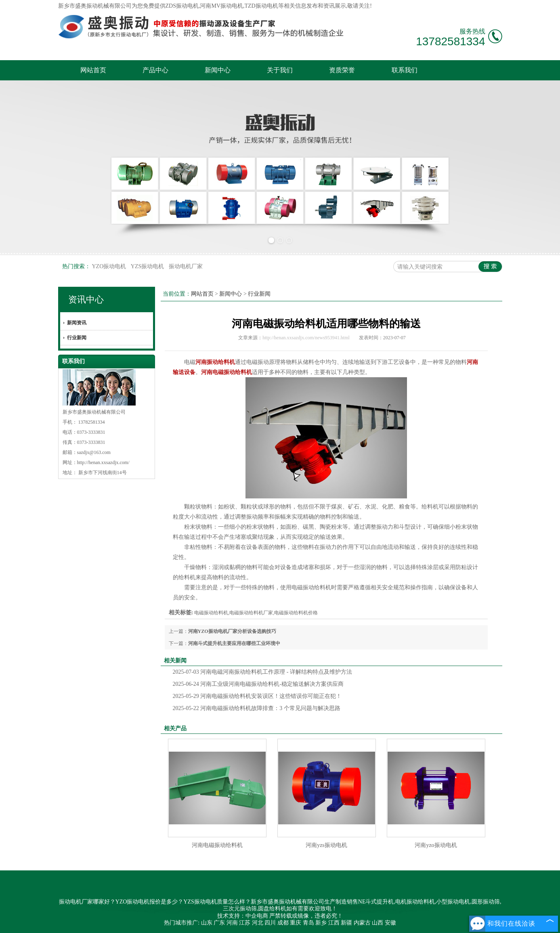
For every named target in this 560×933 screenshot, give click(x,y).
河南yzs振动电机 (326, 845)
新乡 (321, 923)
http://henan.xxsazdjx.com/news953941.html (306, 338)
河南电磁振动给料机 (217, 845)
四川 (270, 923)
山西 (378, 923)
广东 (219, 923)
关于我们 (280, 70)
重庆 (296, 923)
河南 (232, 923)
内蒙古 (362, 923)
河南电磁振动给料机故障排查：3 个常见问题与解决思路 (257, 708)
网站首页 (93, 70)
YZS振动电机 (148, 266)
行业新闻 (77, 338)
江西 (334, 923)
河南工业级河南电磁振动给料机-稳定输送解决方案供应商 (258, 684)
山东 (207, 923)
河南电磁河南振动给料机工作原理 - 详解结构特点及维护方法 (263, 672)
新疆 (346, 923)
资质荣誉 (342, 70)
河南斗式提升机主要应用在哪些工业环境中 (234, 643)
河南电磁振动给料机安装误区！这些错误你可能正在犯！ (257, 696)
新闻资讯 (77, 323)
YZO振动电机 (110, 266)
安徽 (390, 923)
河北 (258, 923)
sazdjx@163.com (94, 452)
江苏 (245, 923)
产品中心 (155, 70)
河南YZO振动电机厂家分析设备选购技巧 (232, 631)
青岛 (308, 923)
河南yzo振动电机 (436, 845)
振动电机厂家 (186, 266)
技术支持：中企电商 (243, 916)
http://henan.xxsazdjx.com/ (103, 462)
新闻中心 (218, 70)
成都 (283, 923)
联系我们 (405, 70)
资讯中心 (86, 299)
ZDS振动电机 (182, 6)
